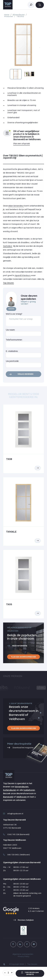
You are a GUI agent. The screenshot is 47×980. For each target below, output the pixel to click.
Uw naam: (10, 330)
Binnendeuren (19, 15)
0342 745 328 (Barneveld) (16, 834)
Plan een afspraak (22, 143)
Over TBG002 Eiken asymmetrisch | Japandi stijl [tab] (23, 157)
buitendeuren (10, 790)
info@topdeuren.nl (13, 814)
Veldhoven (21, 797)
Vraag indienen (25, 374)
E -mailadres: (12, 351)
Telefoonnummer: (14, 340)
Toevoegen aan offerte (30, 973)
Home (7, 15)
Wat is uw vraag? (14, 314)
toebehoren (29, 790)
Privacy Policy (23, 957)
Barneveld (8, 797)
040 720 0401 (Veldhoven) (16, 855)
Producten (9, 16)
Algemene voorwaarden (23, 954)
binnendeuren (22, 787)
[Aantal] (8, 973)
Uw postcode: (12, 361)
